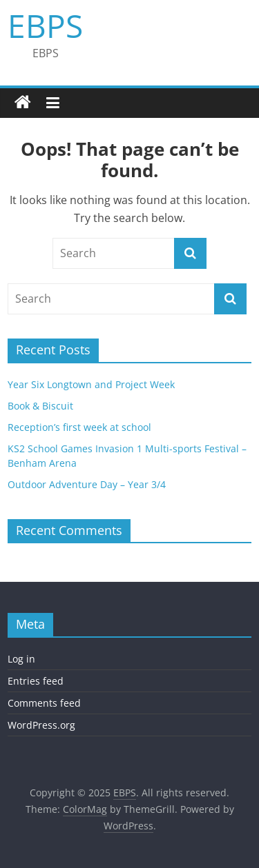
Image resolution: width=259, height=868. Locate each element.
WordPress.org (41, 725)
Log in (21, 659)
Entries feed (36, 681)
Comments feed (44, 703)
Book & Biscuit (40, 406)
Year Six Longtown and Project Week (91, 384)
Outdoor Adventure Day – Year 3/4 (87, 484)
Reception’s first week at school (79, 427)
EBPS (45, 26)
